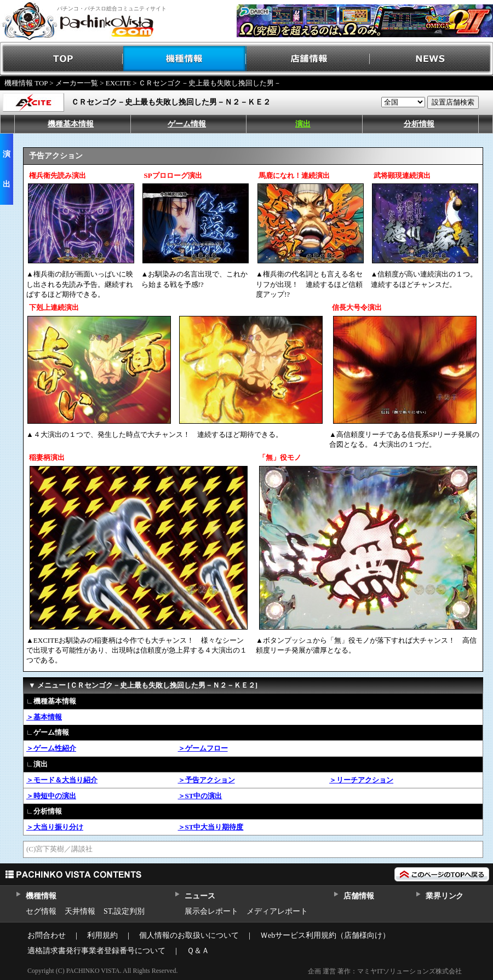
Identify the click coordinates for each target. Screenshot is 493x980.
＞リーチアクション (361, 780)
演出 (303, 124)
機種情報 (185, 59)
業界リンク (445, 896)
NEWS (431, 59)
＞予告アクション (207, 780)
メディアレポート (277, 911)
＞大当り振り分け (55, 827)
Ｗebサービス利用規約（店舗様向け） (325, 935)
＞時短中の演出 (51, 796)
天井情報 (80, 911)
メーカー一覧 (77, 83)
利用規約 (102, 935)
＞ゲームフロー (203, 748)
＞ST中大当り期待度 (211, 827)
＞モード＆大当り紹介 (62, 780)
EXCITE (118, 83)
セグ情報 (41, 911)
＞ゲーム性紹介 (51, 748)
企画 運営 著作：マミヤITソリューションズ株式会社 (385, 971)
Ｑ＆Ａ (198, 951)
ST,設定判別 (124, 911)
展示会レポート (211, 911)
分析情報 (419, 124)
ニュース (200, 896)
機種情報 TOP (26, 83)
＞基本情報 (44, 717)
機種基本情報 (71, 124)
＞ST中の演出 (200, 796)
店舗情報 (308, 59)
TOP (62, 59)
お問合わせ (47, 935)
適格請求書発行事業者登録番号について (96, 951)
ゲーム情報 (187, 124)
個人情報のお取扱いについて (189, 935)
